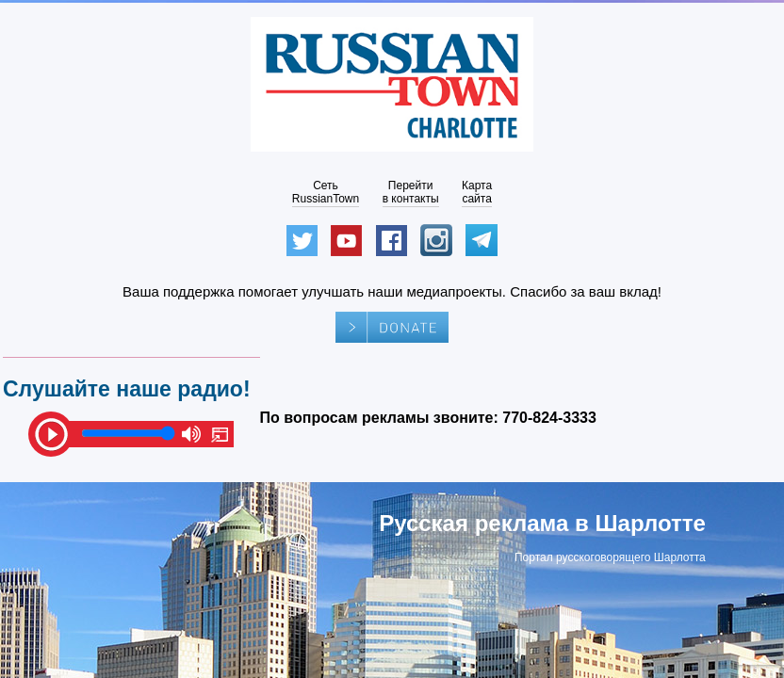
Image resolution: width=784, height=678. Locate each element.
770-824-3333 (549, 418)
